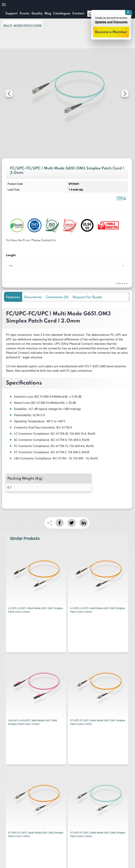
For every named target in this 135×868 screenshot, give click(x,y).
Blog (48, 14)
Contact (78, 14)
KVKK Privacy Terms (62, 795)
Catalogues (62, 14)
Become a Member (111, 32)
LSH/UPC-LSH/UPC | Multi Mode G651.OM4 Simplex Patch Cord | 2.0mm (94, 610)
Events (25, 14)
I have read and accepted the (43, 795)
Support (12, 14)
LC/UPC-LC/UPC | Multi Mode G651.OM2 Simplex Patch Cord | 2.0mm (35, 610)
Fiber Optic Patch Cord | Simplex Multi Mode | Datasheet (121, 198)
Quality (37, 14)
